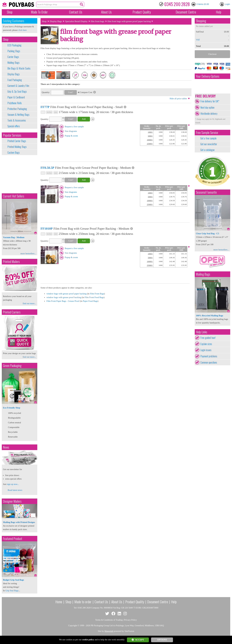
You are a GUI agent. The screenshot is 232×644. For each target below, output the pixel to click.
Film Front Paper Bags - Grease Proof (63, 301)
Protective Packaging (17, 109)
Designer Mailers (12, 501)
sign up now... (13, 484)
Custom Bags (14, 152)
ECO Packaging (14, 45)
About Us (106, 12)
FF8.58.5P (47, 168)
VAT (198, 40)
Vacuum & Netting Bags (18, 115)
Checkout (212, 54)
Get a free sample (208, 138)
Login (227, 4)
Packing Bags (14, 51)
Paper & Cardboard (16, 97)
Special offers (14, 126)
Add (84, 119)
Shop (10, 12)
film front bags (98, 21)
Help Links (202, 332)
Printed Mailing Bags (17, 147)
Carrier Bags (13, 57)
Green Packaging (12, 366)
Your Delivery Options (208, 76)
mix (43, 112)
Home (59, 602)
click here (22, 30)
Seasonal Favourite (206, 192)
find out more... (29, 303)
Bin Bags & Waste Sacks (19, 68)
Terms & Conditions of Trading (109, 620)
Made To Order (39, 12)
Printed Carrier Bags (17, 141)
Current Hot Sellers (14, 196)
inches (49, 112)
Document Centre (158, 602)
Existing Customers (14, 21)
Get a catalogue (207, 150)
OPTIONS (162, 640)
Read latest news (15, 490)
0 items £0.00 (203, 4)
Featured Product (13, 539)
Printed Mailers (11, 262)
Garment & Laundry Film (18, 86)
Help (219, 12)
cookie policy (88, 640)
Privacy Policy (130, 620)
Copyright (73, 625)
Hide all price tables (178, 99)
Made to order (83, 602)
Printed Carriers (12, 312)
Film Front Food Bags (94, 297)
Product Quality (135, 602)
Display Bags (14, 74)
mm (56, 112)
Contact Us (76, 12)
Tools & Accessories (17, 120)
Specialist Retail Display (76, 21)
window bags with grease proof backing (64, 297)
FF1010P (47, 229)
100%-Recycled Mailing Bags (210, 316)
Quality (142, 12)
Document (186, 12)
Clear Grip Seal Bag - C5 (207, 233)
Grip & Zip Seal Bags (17, 91)
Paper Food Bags (90, 301)
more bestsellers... (28, 253)
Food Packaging (15, 80)
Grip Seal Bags (12, 591)
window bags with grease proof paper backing (66, 294)
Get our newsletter (209, 144)
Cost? (71, 92)
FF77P (45, 107)
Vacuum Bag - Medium (14, 237)
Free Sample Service (207, 133)
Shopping (201, 21)
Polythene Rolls (15, 103)
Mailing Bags (13, 63)
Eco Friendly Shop (12, 408)
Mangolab (109, 631)
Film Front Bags (97, 294)
